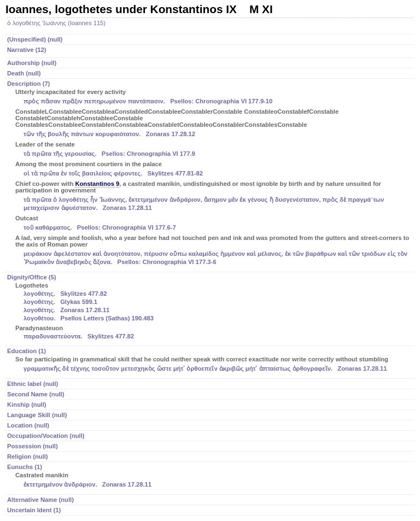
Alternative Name (40, 500)
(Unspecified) (35, 39)
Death (24, 73)
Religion (28, 456)
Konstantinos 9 (97, 184)
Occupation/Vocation (46, 436)
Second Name (36, 394)
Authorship (32, 63)
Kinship (27, 405)
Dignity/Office (211, 308)
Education (211, 361)
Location (28, 425)
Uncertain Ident (34, 510)
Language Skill (37, 415)
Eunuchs (211, 477)
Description (211, 174)
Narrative (27, 50)
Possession (33, 446)
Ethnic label (33, 384)
